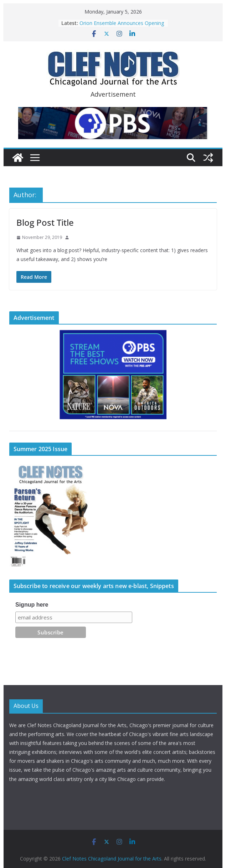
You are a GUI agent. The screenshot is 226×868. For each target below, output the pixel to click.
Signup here (32, 605)
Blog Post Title (45, 222)
